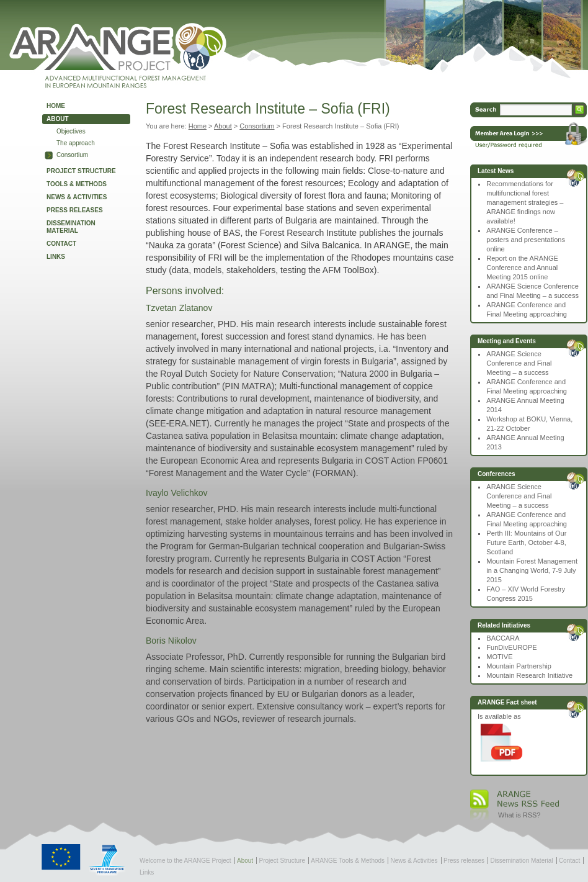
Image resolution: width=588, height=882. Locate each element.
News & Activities (77, 197)
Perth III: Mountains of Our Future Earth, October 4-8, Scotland (526, 542)
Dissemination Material (71, 227)
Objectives (71, 131)
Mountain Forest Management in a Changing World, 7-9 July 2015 (532, 570)
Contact (61, 244)
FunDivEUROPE (511, 647)
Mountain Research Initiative (529, 675)
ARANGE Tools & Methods (348, 861)
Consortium (72, 155)
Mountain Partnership (519, 666)
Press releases (75, 210)
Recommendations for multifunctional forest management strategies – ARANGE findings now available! (525, 202)
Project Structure (81, 171)
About (58, 119)
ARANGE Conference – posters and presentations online (526, 240)
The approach (76, 143)
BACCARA (503, 638)
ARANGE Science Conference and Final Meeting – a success (519, 363)
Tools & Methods (77, 184)
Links (56, 257)
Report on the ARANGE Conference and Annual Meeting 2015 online (522, 268)
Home (56, 106)
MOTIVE (499, 657)
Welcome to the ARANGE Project (185, 861)
